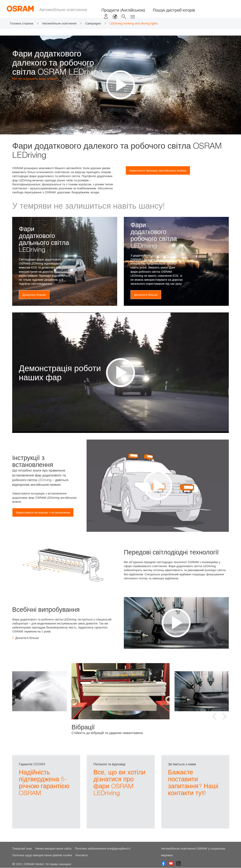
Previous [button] (214, 716)
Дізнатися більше (34, 295)
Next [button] (224, 716)
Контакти (82, 856)
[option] (120, 373)
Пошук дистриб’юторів (174, 10)
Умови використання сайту (53, 849)
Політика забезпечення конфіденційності (103, 849)
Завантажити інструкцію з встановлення (43, 512)
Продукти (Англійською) (123, 10)
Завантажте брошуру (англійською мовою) (158, 170)
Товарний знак (22, 849)
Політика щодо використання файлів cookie (42, 856)
